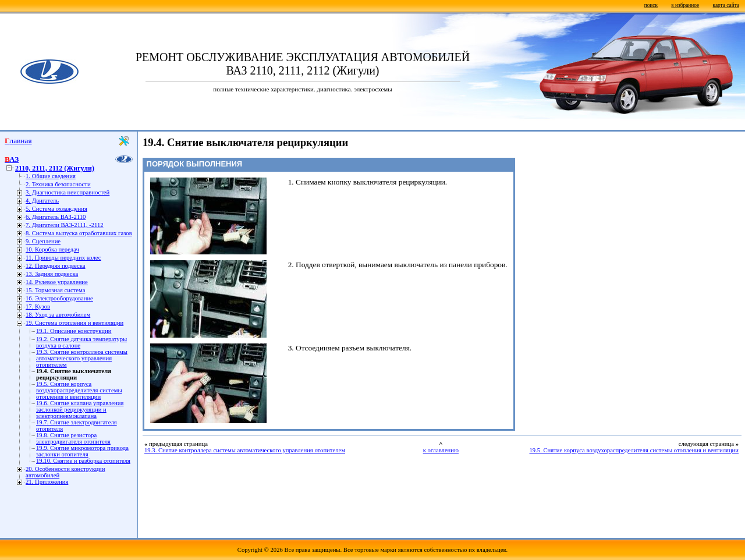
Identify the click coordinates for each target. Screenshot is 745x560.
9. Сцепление (43, 241)
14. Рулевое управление (57, 282)
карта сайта (726, 5)
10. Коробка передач (52, 249)
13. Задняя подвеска (52, 274)
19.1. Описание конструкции (74, 331)
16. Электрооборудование (59, 298)
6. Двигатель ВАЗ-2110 (56, 217)
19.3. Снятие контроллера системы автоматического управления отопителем (82, 358)
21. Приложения (47, 482)
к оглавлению (441, 450)
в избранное (685, 5)
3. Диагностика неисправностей (68, 192)
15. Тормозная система (55, 290)
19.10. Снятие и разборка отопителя (83, 461)
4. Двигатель (42, 201)
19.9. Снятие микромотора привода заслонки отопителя (82, 451)
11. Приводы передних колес (63, 258)
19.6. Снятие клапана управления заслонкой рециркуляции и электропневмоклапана (80, 410)
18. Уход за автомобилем (58, 315)
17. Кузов (38, 306)
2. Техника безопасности (58, 184)
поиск (651, 5)
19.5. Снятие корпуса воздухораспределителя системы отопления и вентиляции (79, 390)
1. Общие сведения (51, 176)
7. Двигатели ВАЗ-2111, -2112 (65, 225)
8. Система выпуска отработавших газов (79, 233)
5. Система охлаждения (56, 209)
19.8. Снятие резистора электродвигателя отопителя (73, 438)
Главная (18, 141)
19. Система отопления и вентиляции (74, 323)
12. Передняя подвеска (56, 266)
